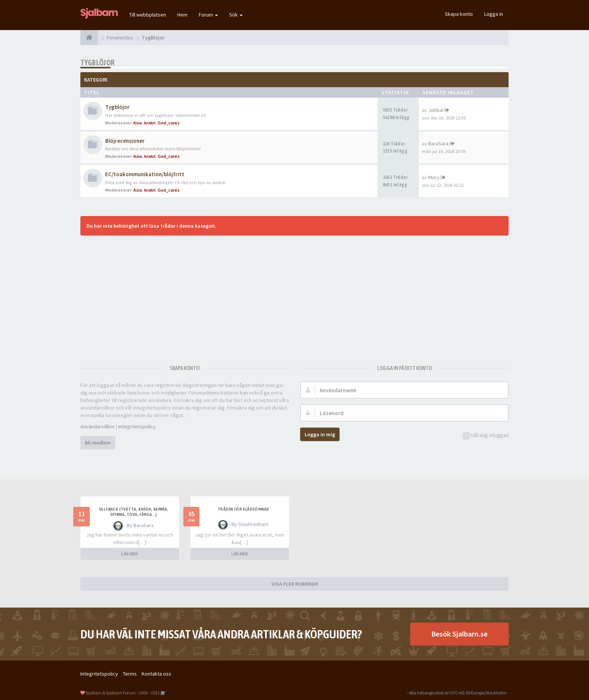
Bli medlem (98, 443)
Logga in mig (320, 434)
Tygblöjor (117, 107)
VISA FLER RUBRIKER (295, 584)
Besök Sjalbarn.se (459, 634)
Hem (182, 15)
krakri (150, 123)
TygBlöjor (98, 63)
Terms (130, 674)
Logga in (494, 14)
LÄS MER (130, 554)
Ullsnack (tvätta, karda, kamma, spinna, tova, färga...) (133, 512)
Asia (138, 123)
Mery (434, 177)
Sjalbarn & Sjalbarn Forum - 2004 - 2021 (123, 693)
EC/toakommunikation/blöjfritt (145, 174)
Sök (236, 15)
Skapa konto (459, 14)
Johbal (436, 110)
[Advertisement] (294, 296)
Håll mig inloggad (486, 436)
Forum (208, 15)
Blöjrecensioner (125, 141)
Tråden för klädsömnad (243, 509)
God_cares (169, 123)
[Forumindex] (89, 38)
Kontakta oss (156, 674)
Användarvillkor (98, 426)
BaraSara (438, 144)
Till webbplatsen (148, 15)
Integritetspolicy (137, 426)
